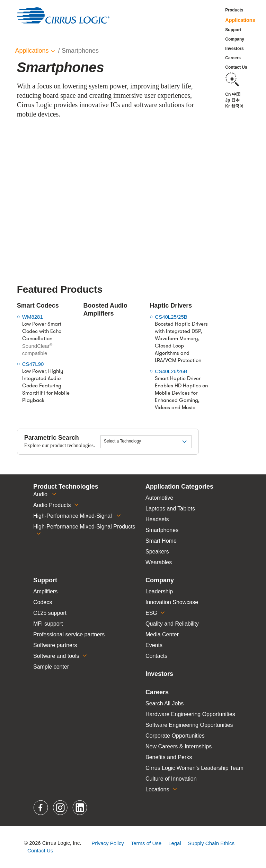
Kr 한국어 (234, 106)
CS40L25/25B (171, 317)
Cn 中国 (233, 94)
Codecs (43, 602)
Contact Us (236, 67)
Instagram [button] (61, 808)
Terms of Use (146, 843)
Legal (175, 843)
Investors (234, 49)
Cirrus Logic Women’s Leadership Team (194, 768)
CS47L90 (33, 364)
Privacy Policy (108, 843)
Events (154, 645)
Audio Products (52, 505)
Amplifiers (45, 591)
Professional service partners (69, 634)
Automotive (159, 498)
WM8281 (33, 317)
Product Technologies (66, 487)
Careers (233, 58)
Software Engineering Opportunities (189, 725)
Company (235, 39)
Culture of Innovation (171, 779)
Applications (240, 20)
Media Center (162, 634)
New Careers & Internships (179, 746)
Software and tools (56, 656)
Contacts (156, 656)
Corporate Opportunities (175, 736)
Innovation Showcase (172, 602)
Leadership (159, 591)
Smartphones (162, 530)
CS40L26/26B (171, 371)
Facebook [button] (41, 808)
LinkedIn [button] (80, 808)
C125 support (50, 613)
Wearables (159, 562)
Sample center (51, 667)
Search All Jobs (165, 703)
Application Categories (179, 487)
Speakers (157, 552)
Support (233, 30)
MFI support (48, 624)
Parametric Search (52, 438)
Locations (157, 789)
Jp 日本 (232, 100)
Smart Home (161, 541)
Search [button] (232, 79)
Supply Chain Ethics (211, 843)
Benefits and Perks (169, 757)
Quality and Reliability (172, 624)
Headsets (157, 519)
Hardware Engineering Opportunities (190, 714)
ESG (151, 613)
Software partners (55, 645)
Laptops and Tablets (170, 509)
